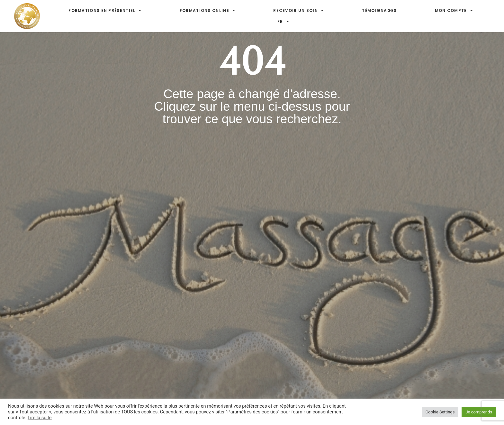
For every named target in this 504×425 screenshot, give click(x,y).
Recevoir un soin (299, 11)
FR (283, 22)
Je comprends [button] (479, 412)
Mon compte (454, 11)
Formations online (207, 11)
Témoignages (379, 10)
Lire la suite (40, 418)
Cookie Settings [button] (440, 412)
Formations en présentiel (105, 11)
